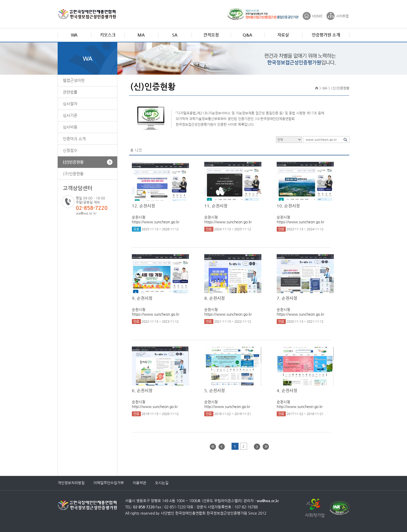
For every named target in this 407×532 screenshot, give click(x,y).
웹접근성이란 (74, 80)
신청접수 (70, 150)
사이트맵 (342, 16)
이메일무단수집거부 (109, 483)
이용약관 (139, 483)
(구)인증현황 (73, 174)
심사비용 (70, 127)
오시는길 (162, 483)
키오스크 (108, 35)
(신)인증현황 (73, 162)
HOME (317, 16)
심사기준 (70, 115)
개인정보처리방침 (71, 483)
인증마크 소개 (74, 139)
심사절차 (70, 104)
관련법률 (70, 92)
